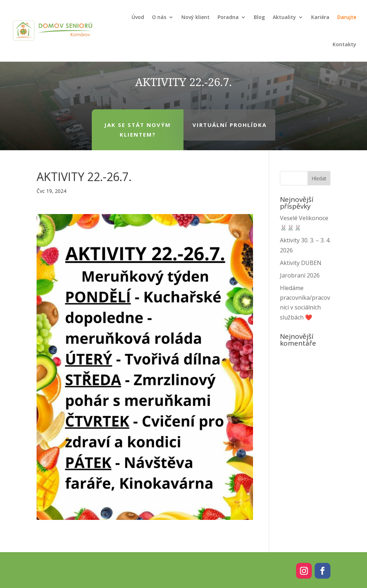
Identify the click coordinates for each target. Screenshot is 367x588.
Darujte (347, 17)
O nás (159, 17)
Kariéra (320, 17)
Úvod (138, 17)
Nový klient (196, 17)
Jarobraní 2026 (300, 275)
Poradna (228, 17)
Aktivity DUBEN (301, 263)
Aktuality (284, 17)
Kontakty (344, 44)
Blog (259, 17)
